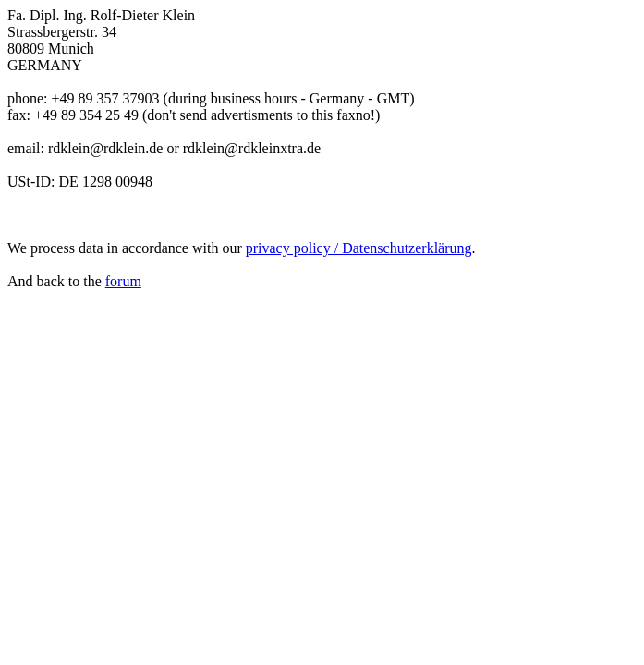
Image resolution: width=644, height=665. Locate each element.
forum (123, 281)
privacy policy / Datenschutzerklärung (359, 248)
